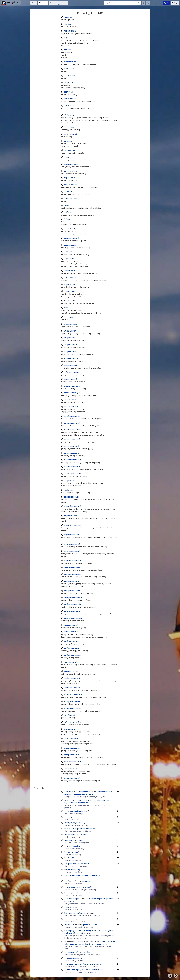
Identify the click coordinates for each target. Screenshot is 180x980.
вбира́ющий (70, 351)
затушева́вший (71, 632)
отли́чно (73, 919)
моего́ (81, 864)
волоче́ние (69, 127)
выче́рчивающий (72, 473)
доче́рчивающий (72, 560)
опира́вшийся (71, 729)
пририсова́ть (70, 99)
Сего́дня (68, 792)
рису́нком (74, 930)
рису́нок (68, 17)
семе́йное (68, 794)
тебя (68, 881)
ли (77, 875)
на (74, 834)
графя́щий (69, 490)
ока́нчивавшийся (72, 722)
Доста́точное (70, 875)
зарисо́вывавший (72, 611)
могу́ (95, 899)
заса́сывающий (71, 238)
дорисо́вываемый (73, 516)
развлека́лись (88, 792)
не (92, 899)
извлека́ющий (71, 671)
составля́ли (106, 792)
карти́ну (77, 869)
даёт (91, 875)
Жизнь (67, 800)
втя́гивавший (70, 400)
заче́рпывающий (72, 655)
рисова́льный (70, 198)
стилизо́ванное (75, 944)
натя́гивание (70, 271)
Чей (66, 893)
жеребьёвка (69, 178)
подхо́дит (74, 823)
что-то (71, 846)
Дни (66, 907)
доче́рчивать (70, 171)
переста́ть (102, 899)
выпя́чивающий (72, 430)
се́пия (67, 205)
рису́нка (87, 864)
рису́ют (72, 952)
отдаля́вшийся (71, 738)
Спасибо (68, 828)
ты (69, 852)
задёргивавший (72, 581)
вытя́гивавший (71, 446)
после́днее (70, 899)
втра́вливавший (72, 386)
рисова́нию (87, 881)
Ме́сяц (67, 823)
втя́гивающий (71, 406)
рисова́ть (110, 899)
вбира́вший (70, 338)
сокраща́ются (74, 907)
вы (69, 858)
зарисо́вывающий (73, 618)
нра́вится (73, 811)
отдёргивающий (72, 755)
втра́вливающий (72, 393)
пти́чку (92, 828)
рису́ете (74, 858)
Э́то (66, 864)
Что (66, 852)
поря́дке (89, 930)
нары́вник (69, 259)
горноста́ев (69, 901)
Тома (67, 919)
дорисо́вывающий (73, 525)
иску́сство (79, 800)
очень (90, 925)
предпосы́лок (83, 803)
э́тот (79, 811)
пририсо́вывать (72, 277)
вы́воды (105, 800)
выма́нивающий (72, 423)
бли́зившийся (71, 324)
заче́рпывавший (72, 648)
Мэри (92, 887)
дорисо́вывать (71, 164)
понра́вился (84, 893)
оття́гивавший (71, 768)
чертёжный (69, 75)
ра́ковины (98, 944)
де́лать (86, 800)
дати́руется (81, 913)
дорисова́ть (70, 284)
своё (113, 792)
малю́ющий (70, 715)
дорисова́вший (71, 535)
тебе (77, 893)
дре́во (90, 794)
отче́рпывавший (72, 778)
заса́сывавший (71, 625)
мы (81, 792)
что (99, 792)
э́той (66, 933)
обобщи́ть (69, 115)
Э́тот (66, 913)
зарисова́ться (70, 185)
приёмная (69, 106)
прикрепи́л (73, 970)
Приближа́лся (70, 840)
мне (87, 828)
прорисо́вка (70, 291)
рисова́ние (69, 69)
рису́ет (77, 846)
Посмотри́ (69, 834)
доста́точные (95, 800)
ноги (90, 933)
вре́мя (78, 899)
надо (99, 930)
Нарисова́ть (69, 925)
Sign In (166, 3)
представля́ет (108, 941)
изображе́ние (87, 944)
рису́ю (74, 817)
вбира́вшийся (71, 345)
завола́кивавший (72, 574)
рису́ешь (74, 852)
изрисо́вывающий (73, 695)
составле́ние (70, 62)
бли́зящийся (70, 331)
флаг (85, 925)
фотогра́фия (73, 864)
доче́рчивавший (72, 544)
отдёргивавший (72, 748)
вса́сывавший (71, 379)
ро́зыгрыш (69, 50)
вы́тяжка (68, 141)
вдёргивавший (71, 372)
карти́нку (78, 958)
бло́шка (67, 219)
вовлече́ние (70, 92)
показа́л (71, 887)
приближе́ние (71, 31)
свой (81, 887)
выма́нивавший (72, 416)
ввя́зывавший (71, 365)
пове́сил (72, 964)
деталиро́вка (70, 245)
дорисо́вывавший (73, 506)
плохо (68, 817)
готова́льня (69, 150)
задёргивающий (72, 590)
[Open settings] (176, 976)
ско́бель (67, 212)
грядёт (67, 157)
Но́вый (79, 840)
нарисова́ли (80, 828)
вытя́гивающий (72, 453)
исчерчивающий (72, 708)
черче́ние (68, 317)
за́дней (80, 933)
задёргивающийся (73, 597)
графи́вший (70, 480)
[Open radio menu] (170, 976)
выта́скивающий (72, 439)
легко (95, 925)
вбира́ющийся (71, 358)
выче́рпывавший (72, 460)
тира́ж (67, 38)
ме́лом (78, 952)
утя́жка (67, 308)
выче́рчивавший (72, 467)
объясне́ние (83, 875)
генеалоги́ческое (80, 794)
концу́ (83, 823)
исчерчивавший (72, 701)
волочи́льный (71, 134)
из (109, 800)
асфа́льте (88, 952)
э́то (73, 800)
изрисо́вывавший (73, 688)
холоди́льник (95, 964)
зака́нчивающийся (73, 604)
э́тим (68, 930)
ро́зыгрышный (71, 229)
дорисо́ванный (71, 497)
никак (88, 899)
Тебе (67, 811)
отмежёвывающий (73, 762)
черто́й (72, 933)
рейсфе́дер (69, 191)
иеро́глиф (77, 941)
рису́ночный (70, 301)
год (84, 840)
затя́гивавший (71, 641)
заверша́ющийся (72, 567)
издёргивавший (72, 678)
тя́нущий (68, 82)
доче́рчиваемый (72, 551)
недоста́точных (71, 803)
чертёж (67, 24)
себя (66, 944)
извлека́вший (70, 662)
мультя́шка (69, 252)
